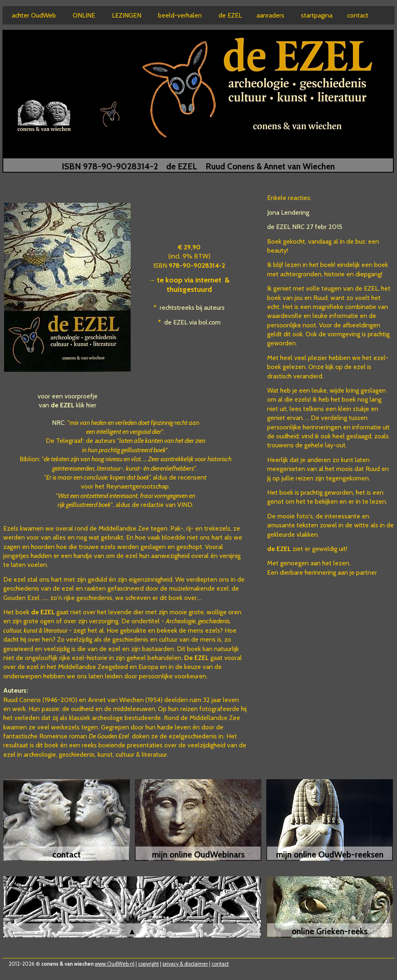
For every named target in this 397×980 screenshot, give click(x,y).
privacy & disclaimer (185, 964)
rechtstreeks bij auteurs (192, 308)
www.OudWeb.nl (115, 964)
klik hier (86, 405)
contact (220, 964)
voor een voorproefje (68, 396)
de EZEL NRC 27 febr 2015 (305, 227)
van (57, 405)
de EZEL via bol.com (192, 322)
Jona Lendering (288, 212)
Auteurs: (16, 690)
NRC (58, 423)
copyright (148, 964)
